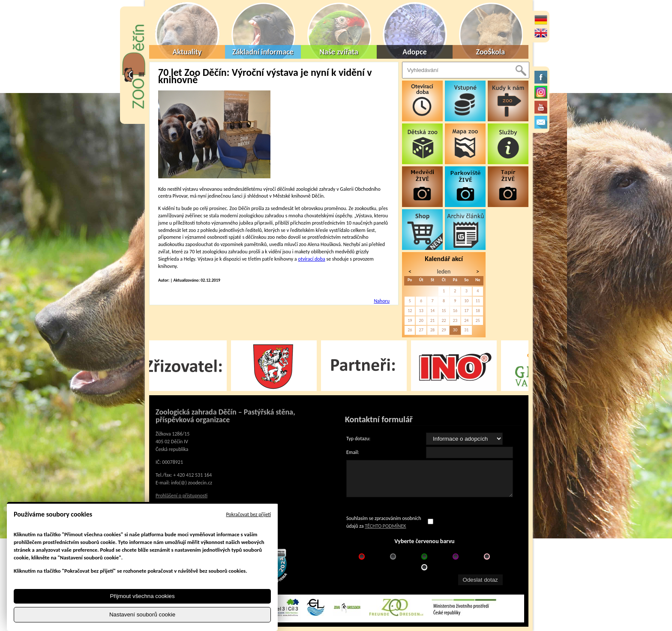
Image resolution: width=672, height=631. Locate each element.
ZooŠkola (490, 52)
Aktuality (187, 52)
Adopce (415, 52)
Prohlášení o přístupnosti (181, 496)
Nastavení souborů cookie (142, 614)
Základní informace (263, 52)
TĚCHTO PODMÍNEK (385, 526)
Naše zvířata (339, 52)
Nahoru (382, 301)
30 (455, 330)
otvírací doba (311, 259)
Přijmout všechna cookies (142, 596)
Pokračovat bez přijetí (248, 514)
